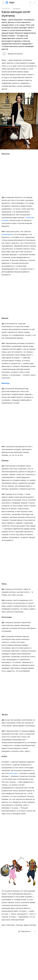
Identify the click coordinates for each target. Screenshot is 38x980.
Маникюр (6, 383)
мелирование (7, 234)
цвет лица (13, 773)
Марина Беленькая (15, 54)
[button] (19, 121)
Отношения (17, 8)
